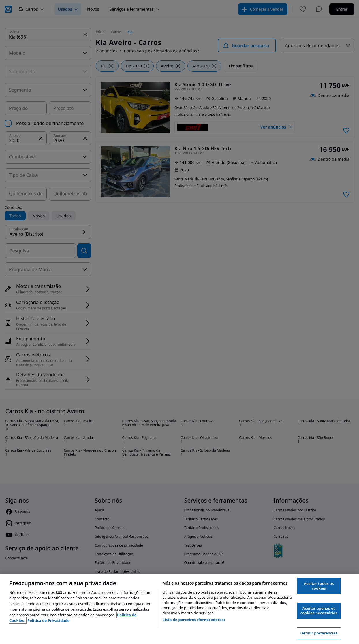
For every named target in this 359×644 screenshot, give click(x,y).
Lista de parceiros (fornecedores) (194, 620)
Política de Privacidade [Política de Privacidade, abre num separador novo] (48, 620)
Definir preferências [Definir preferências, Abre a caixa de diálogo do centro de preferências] (319, 633)
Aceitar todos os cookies (319, 586)
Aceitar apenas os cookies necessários (319, 611)
